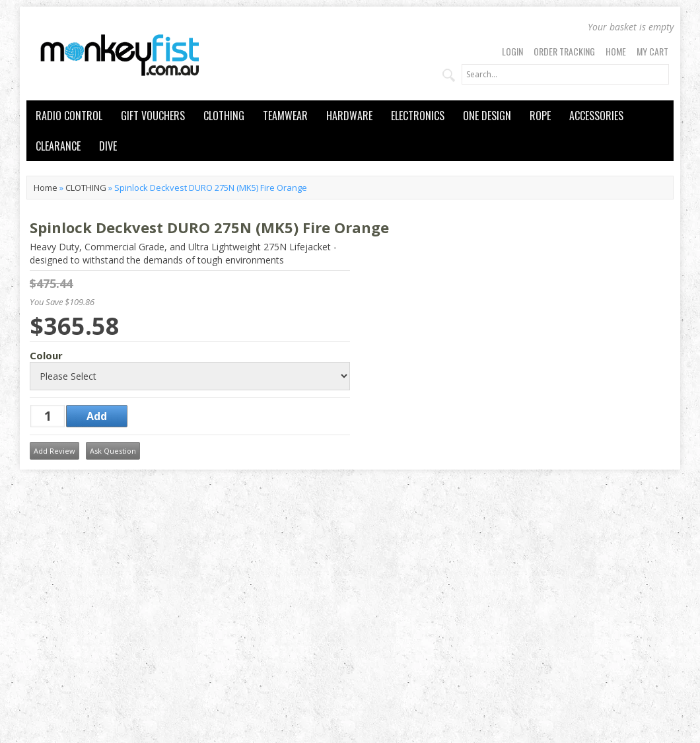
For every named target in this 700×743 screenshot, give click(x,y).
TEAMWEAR (285, 116)
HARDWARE (349, 116)
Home (616, 51)
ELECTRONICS (418, 116)
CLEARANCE (58, 146)
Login (512, 51)
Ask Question (113, 451)
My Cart (652, 51)
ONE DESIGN (487, 116)
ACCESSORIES (596, 116)
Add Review (54, 451)
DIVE (108, 146)
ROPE (540, 116)
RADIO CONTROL (69, 116)
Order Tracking (564, 51)
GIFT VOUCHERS (153, 116)
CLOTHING (224, 116)
